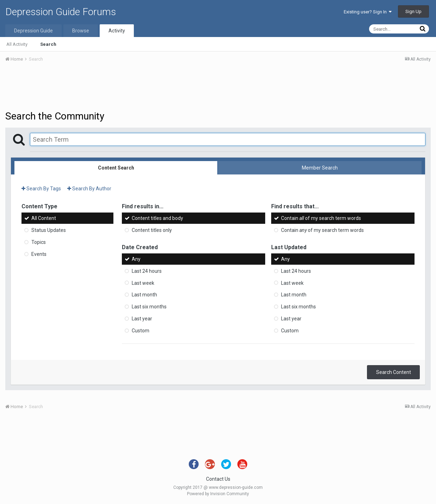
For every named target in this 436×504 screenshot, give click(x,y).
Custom (141, 331)
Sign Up (413, 11)
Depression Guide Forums (61, 12)
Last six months (149, 307)
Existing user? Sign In (368, 12)
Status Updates (49, 230)
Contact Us (218, 479)
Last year (142, 319)
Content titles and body (157, 218)
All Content (44, 218)
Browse (81, 31)
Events (39, 254)
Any (136, 259)
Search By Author (89, 189)
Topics (39, 242)
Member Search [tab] (320, 168)
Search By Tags (41, 189)
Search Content (394, 372)
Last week (143, 283)
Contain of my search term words (321, 218)
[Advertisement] (218, 87)
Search (48, 44)
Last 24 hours (147, 271)
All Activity (17, 44)
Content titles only (152, 230)
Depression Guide (33, 31)
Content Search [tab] (116, 168)
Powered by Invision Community (218, 494)
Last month (144, 295)
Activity (117, 31)
